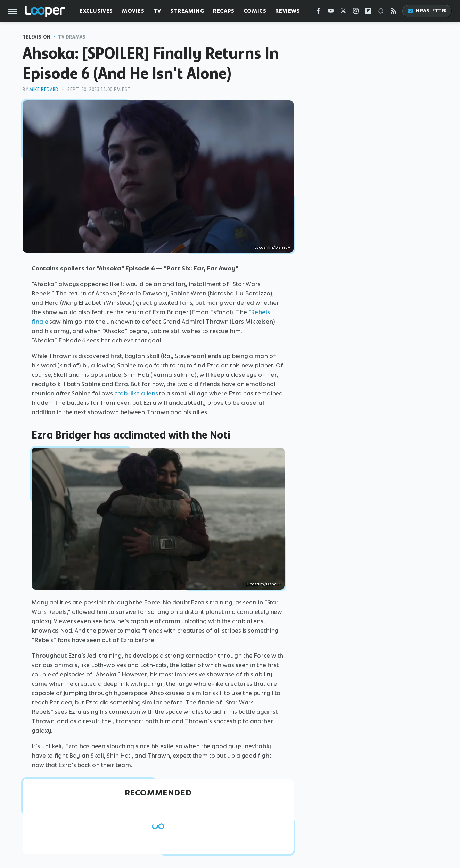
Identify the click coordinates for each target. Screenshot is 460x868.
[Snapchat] (381, 12)
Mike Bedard (44, 89)
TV (157, 11)
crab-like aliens (136, 393)
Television (37, 37)
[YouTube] (331, 12)
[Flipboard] (368, 12)
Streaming (187, 11)
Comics (255, 11)
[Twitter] (343, 12)
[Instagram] (356, 12)
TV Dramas (72, 37)
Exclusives (96, 11)
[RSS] (393, 12)
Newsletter (427, 11)
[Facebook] (318, 12)
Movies (133, 11)
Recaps (224, 11)
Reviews (287, 11)
